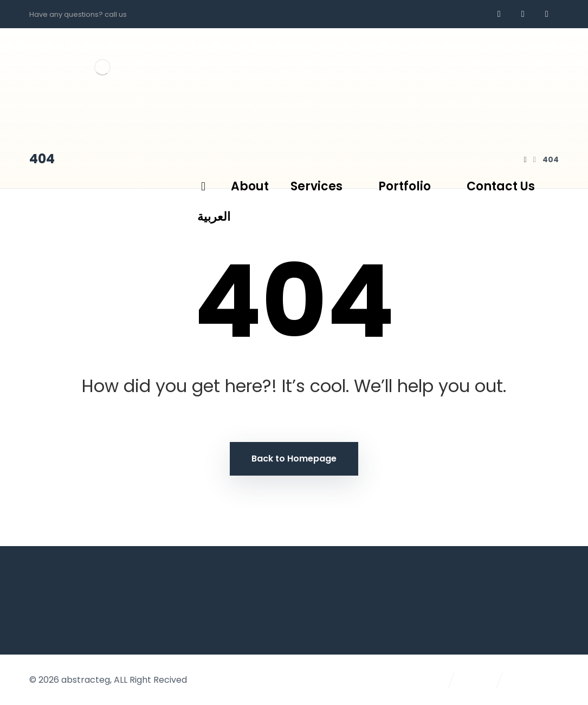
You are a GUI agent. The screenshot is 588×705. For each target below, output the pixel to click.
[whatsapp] (523, 14)
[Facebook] (499, 14)
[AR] (547, 14)
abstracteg (86, 680)
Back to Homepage (294, 459)
